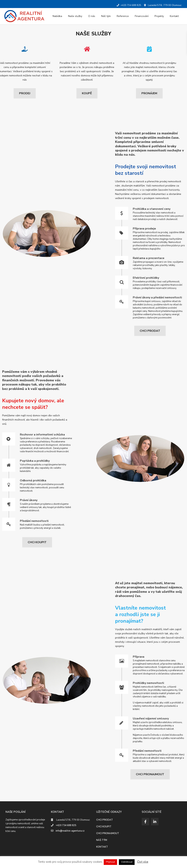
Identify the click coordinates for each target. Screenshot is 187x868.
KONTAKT (102, 847)
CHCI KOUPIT (104, 827)
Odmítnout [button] (127, 862)
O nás (92, 16)
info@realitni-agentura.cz (70, 831)
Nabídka (57, 16)
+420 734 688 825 (66, 825)
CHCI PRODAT (105, 820)
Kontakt (174, 16)
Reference (123, 16)
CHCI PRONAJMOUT (108, 833)
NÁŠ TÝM (102, 840)
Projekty (159, 16)
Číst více (143, 862)
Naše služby (75, 16)
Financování (142, 16)
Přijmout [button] (110, 862)
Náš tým (106, 16)
